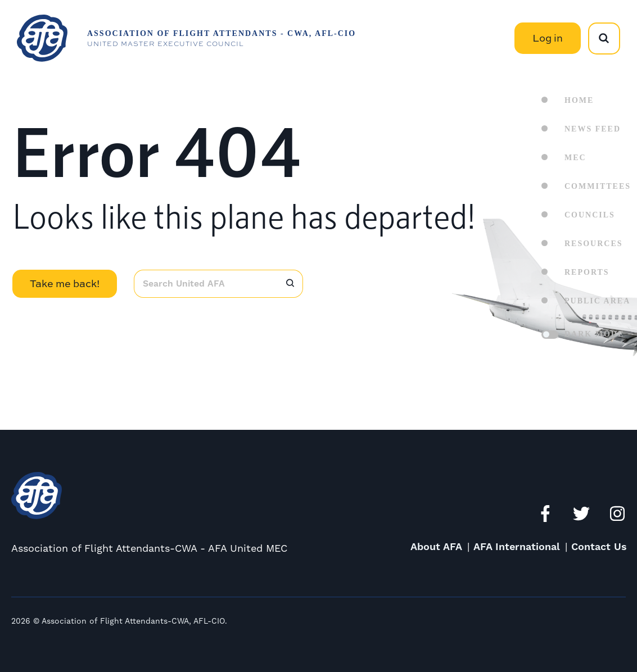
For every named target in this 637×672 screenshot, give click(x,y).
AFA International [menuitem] (517, 547)
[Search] (290, 284)
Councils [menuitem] (590, 215)
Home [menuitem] (579, 100)
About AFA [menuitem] (436, 547)
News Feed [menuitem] (593, 129)
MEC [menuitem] (575, 158)
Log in (548, 38)
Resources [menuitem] (594, 244)
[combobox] (205, 284)
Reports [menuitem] (587, 272)
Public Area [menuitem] (597, 301)
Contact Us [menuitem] (599, 547)
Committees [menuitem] (598, 186)
